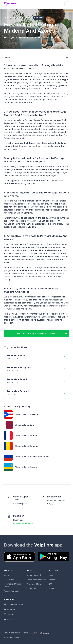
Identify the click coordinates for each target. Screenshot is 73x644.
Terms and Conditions (36, 580)
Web (51, 575)
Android (53, 588)
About (34, 633)
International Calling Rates (12, 585)
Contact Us (32, 588)
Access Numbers (12, 591)
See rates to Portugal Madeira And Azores (36, 333)
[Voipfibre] (10, 4)
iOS (51, 584)
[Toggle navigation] (67, 4)
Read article (39, 18)
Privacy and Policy (34, 584)
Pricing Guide (34, 575)
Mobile (52, 580)
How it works (10, 580)
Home (7, 575)
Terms (25, 633)
